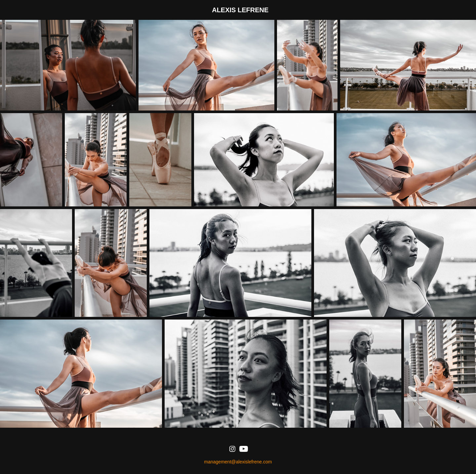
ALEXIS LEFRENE (240, 10)
